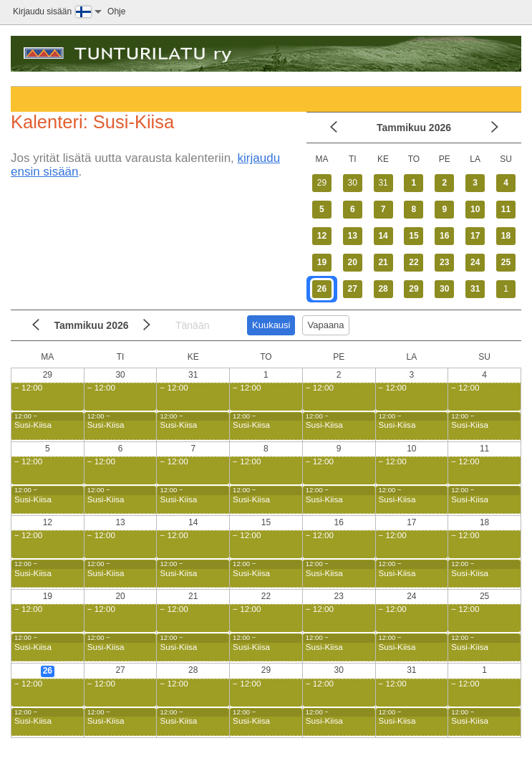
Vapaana (325, 325)
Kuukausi (271, 325)
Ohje (116, 11)
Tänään (192, 325)
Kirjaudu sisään (42, 11)
